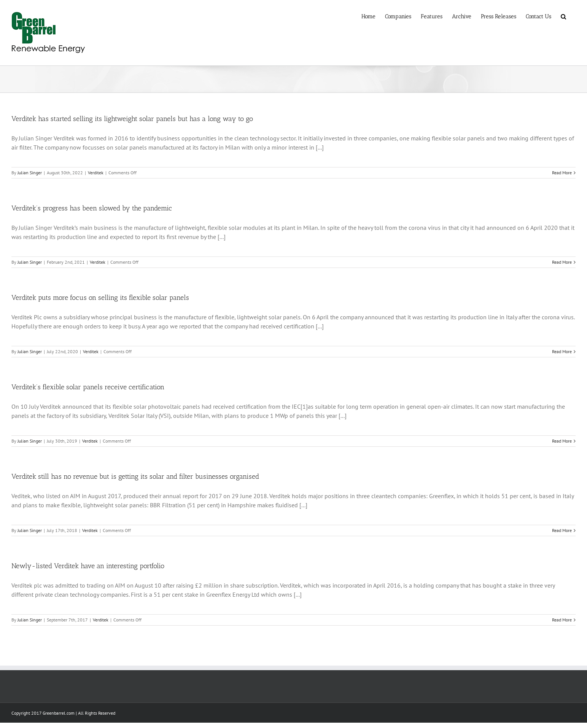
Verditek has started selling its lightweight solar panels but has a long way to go (132, 119)
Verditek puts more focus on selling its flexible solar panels (100, 298)
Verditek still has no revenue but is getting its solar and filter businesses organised (135, 476)
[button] (563, 16)
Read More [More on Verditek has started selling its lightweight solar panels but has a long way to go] (562, 173)
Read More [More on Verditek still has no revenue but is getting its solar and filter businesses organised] (562, 530)
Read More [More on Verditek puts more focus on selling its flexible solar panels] (562, 351)
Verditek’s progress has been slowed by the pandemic (92, 208)
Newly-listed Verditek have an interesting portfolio (88, 566)
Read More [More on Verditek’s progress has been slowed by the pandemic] (562, 262)
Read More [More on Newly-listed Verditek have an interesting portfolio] (562, 620)
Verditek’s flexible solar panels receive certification (88, 387)
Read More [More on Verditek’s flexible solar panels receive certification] (562, 441)
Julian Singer (30, 173)
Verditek (96, 173)
